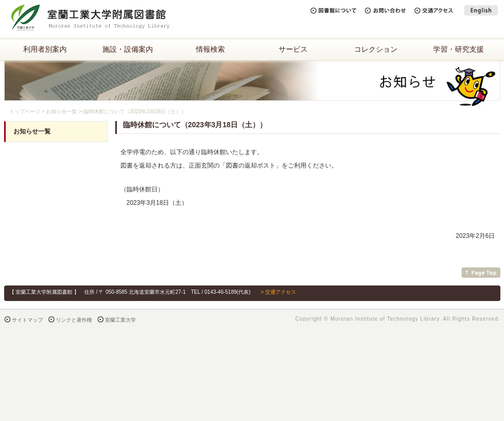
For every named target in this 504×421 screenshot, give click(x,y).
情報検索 (210, 49)
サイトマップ (27, 320)
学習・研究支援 (459, 49)
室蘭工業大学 (120, 320)
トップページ (25, 111)
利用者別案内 (45, 49)
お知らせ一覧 (62, 111)
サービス (293, 49)
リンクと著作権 (74, 320)
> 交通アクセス (278, 292)
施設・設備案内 (128, 49)
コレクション (376, 49)
